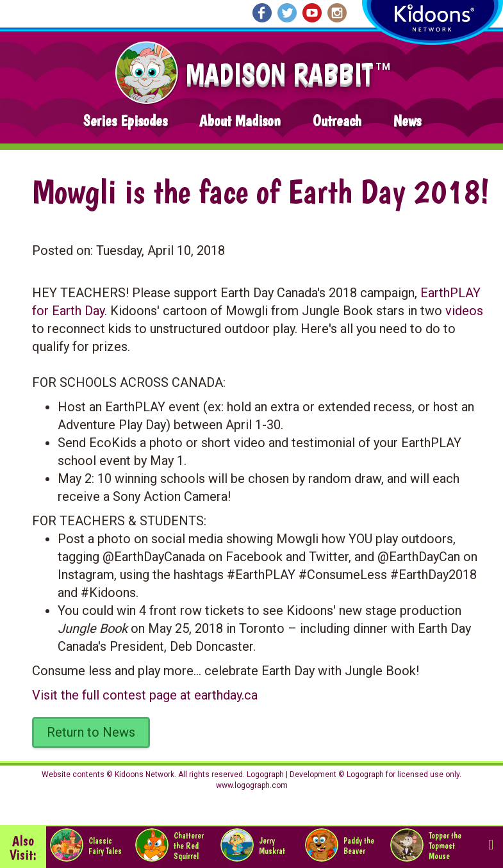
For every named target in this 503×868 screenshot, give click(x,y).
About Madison (240, 121)
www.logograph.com (252, 785)
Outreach (337, 121)
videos (464, 311)
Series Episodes (125, 121)
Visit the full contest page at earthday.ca (145, 695)
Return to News (91, 732)
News (407, 121)
